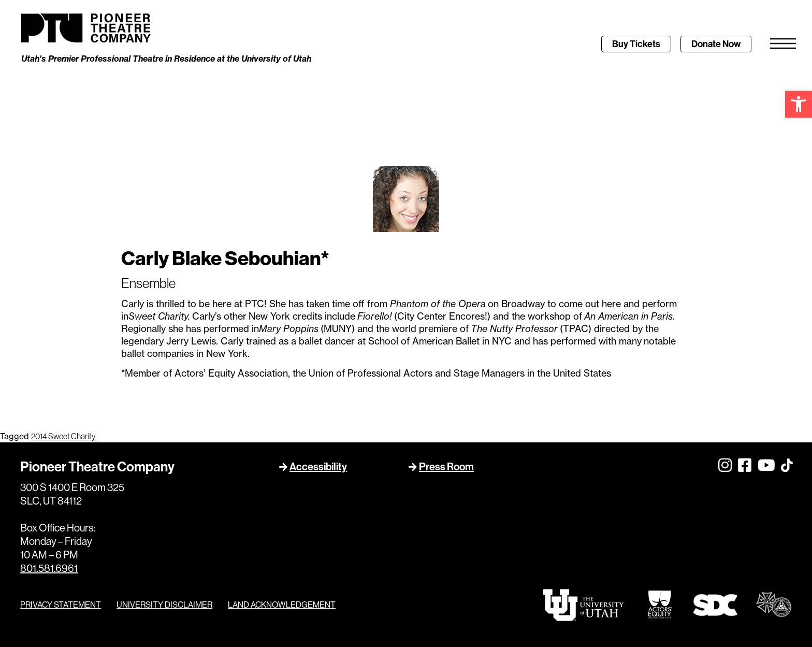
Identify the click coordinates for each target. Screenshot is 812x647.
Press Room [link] (446, 467)
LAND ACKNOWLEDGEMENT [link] (282, 605)
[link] (799, 104)
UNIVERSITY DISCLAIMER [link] (164, 605)
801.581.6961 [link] (49, 569)
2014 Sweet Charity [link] (63, 437)
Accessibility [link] (318, 467)
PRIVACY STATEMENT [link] (61, 605)
